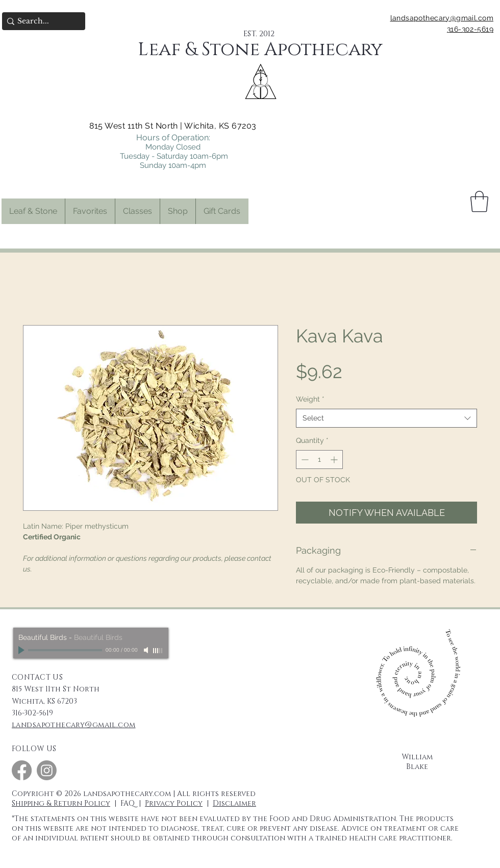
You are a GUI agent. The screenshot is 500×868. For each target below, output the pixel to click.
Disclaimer (234, 803)
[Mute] (147, 650)
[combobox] (386, 418)
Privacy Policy (174, 803)
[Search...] (41, 21)
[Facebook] (22, 770)
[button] (90, 211)
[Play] (22, 650)
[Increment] (335, 460)
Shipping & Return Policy (61, 803)
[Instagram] (47, 770)
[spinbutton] (319, 460)
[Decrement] (304, 460)
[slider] (158, 651)
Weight (310, 399)
